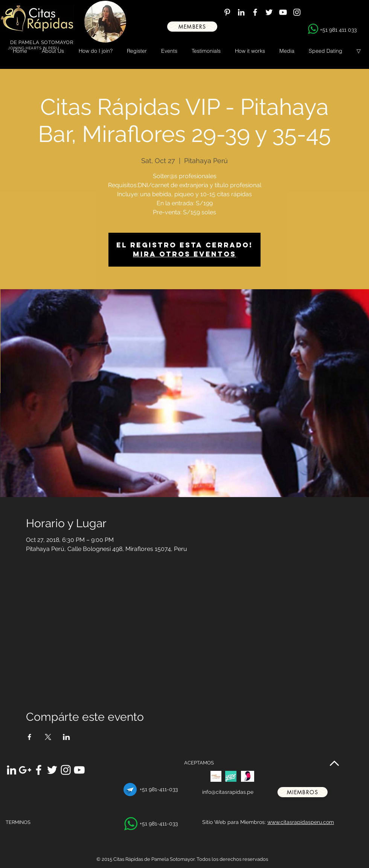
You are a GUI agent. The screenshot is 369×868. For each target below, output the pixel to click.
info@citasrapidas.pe (228, 792)
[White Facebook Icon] (255, 12)
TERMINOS (18, 822)
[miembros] (303, 792)
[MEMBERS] (192, 27)
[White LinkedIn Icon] (241, 12)
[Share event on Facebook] (30, 737)
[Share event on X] (48, 737)
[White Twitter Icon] (269, 12)
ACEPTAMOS (199, 763)
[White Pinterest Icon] (227, 12)
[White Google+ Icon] (25, 770)
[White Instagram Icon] (297, 12)
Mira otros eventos (184, 254)
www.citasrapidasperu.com (301, 822)
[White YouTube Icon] (283, 12)
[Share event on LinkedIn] (66, 737)
